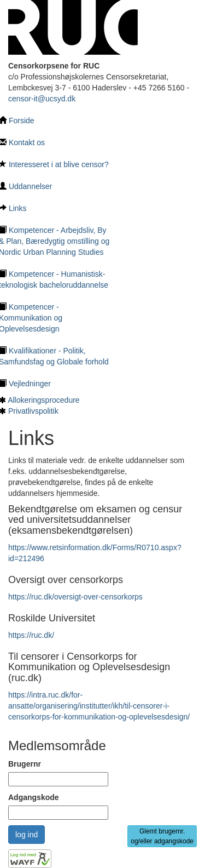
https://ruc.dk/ (31, 635)
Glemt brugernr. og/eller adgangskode (162, 836)
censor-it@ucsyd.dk (42, 99)
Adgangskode (34, 797)
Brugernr (25, 764)
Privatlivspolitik (33, 411)
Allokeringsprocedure (44, 400)
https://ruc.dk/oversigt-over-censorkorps (75, 597)
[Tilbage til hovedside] (73, 27)
